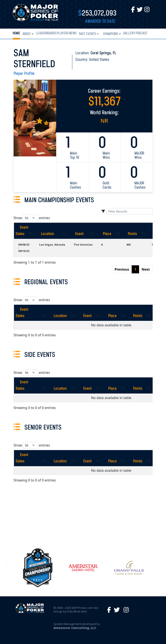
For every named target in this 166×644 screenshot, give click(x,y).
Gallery (129, 33)
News (73, 33)
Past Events (87, 34)
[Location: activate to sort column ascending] (52, 231)
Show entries (32, 218)
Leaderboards (46, 33)
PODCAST (141, 33)
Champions (111, 34)
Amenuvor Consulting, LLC (75, 628)
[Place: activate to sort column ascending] (109, 231)
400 (128, 245)
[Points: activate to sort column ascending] (135, 231)
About (27, 34)
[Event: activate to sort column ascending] (83, 231)
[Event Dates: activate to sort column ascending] (24, 231)
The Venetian (83, 245)
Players (63, 33)
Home (16, 33)
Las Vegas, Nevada (52, 245)
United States (99, 60)
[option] (83, 568)
